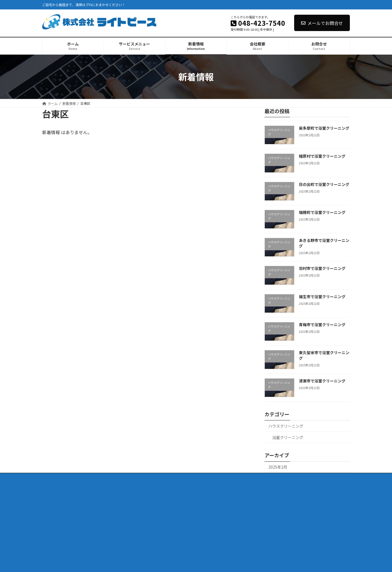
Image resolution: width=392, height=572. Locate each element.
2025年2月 (278, 467)
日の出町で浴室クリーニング (324, 184)
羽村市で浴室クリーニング (322, 268)
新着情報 (113, 478)
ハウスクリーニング (286, 426)
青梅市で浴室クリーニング (322, 325)
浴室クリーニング (288, 437)
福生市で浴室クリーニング (322, 296)
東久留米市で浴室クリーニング (324, 355)
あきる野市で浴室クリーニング (324, 243)
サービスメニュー (82, 478)
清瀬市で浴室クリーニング (322, 381)
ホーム (52, 478)
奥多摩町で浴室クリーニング (324, 128)
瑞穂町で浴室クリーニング (322, 212)
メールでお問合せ (322, 23)
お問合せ (162, 478)
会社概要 (137, 478)
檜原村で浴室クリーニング (322, 156)
